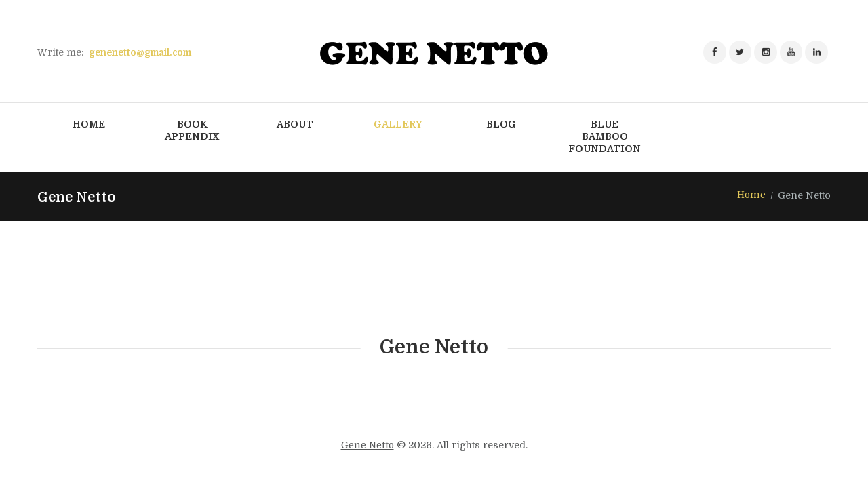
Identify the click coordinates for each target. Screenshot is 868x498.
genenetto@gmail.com (143, 52)
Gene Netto (368, 446)
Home (751, 196)
